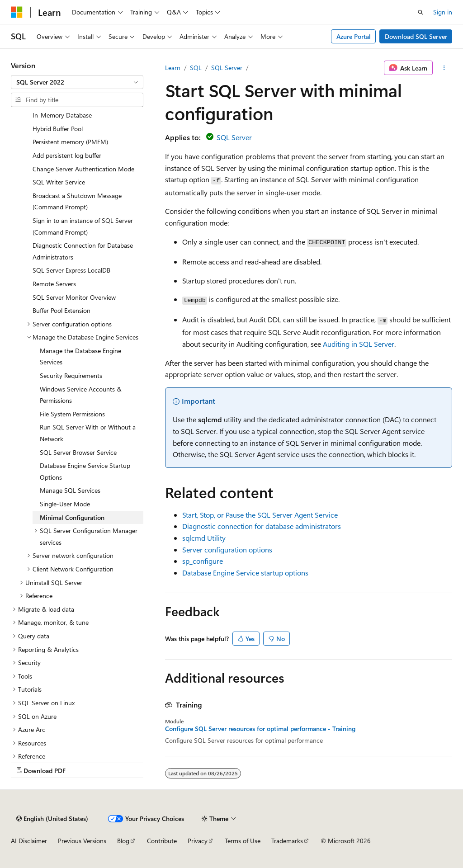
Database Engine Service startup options (245, 573)
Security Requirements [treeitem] (71, 375)
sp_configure (203, 561)
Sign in (443, 12)
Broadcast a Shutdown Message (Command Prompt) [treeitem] (77, 201)
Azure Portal (354, 36)
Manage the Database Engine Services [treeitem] (80, 356)
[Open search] (420, 12)
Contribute (162, 841)
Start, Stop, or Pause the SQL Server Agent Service (260, 515)
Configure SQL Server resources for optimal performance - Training (260, 729)
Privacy (198, 841)
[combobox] (77, 82)
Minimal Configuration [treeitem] (72, 517)
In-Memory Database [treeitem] (62, 115)
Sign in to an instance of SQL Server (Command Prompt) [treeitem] (83, 226)
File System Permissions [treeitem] (72, 414)
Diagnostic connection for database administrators (262, 526)
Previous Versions (82, 841)
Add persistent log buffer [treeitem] (67, 155)
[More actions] (444, 68)
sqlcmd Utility (204, 538)
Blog (123, 841)
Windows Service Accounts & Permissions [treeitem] (81, 395)
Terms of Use (243, 841)
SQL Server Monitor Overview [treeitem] (74, 297)
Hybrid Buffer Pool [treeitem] (58, 129)
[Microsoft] (17, 12)
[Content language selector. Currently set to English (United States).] (52, 819)
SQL (196, 68)
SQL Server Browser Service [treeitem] (78, 452)
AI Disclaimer (29, 841)
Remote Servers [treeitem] (54, 284)
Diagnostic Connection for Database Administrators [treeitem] (83, 251)
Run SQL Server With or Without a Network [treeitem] (88, 433)
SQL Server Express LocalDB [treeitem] (71, 270)
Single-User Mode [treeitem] (65, 504)
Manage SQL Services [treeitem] (70, 490)
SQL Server (227, 68)
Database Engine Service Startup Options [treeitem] (85, 471)
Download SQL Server (416, 36)
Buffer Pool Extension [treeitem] (61, 310)
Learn (173, 68)
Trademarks (287, 841)
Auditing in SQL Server (359, 344)
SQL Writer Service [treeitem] (59, 182)
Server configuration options (227, 550)
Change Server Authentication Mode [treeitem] (83, 169)
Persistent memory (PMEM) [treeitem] (70, 142)
